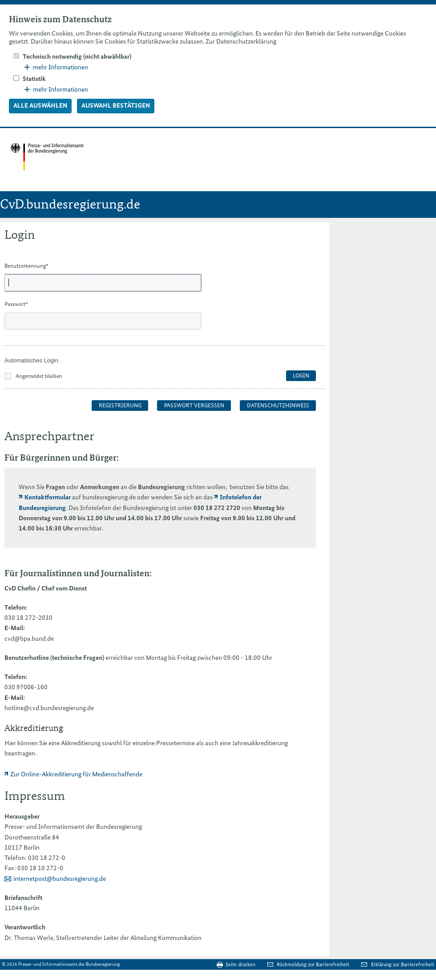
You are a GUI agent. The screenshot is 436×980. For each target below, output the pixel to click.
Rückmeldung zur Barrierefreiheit (314, 964)
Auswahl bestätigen (116, 105)
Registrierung (120, 405)
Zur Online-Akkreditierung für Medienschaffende (76, 774)
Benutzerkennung (26, 266)
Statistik (34, 79)
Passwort (16, 304)
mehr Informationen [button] (56, 67)
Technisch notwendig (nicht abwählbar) (77, 56)
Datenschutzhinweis (278, 405)
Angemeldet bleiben (39, 376)
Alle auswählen (40, 105)
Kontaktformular (48, 497)
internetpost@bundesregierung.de (60, 879)
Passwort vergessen (194, 405)
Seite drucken (240, 964)
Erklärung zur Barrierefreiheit (403, 964)
